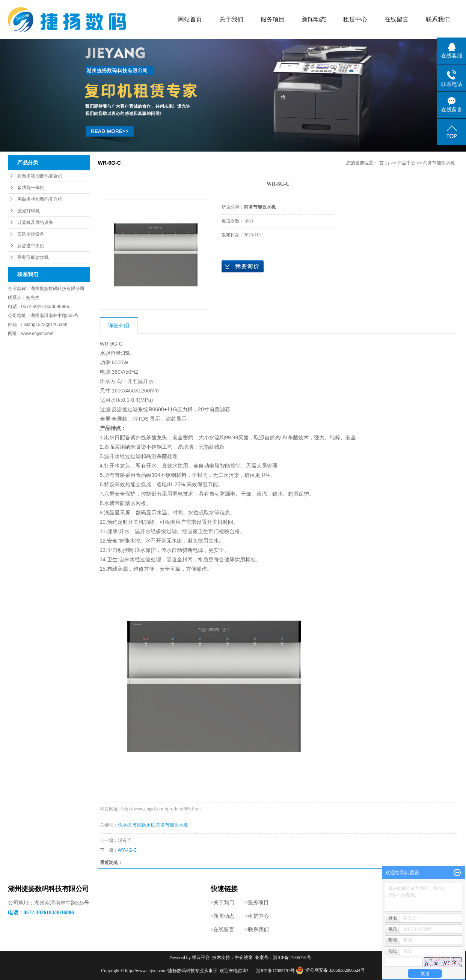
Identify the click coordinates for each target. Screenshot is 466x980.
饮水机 (125, 825)
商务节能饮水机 (33, 257)
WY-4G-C (127, 850)
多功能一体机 (31, 188)
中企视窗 (244, 957)
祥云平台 (201, 957)
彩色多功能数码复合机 (40, 176)
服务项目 (273, 19)
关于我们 (231, 19)
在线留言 (397, 19)
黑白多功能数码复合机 (40, 199)
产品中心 (406, 163)
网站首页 (190, 19)
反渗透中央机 (31, 246)
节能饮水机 (144, 825)
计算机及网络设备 (35, 222)
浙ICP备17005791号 (292, 957)
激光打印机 (29, 211)
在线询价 (243, 266)
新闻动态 (314, 19)
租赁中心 (355, 19)
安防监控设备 (31, 234)
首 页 (384, 163)
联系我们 (438, 19)
